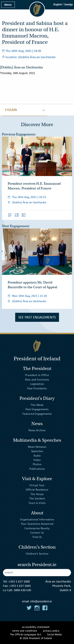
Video (37, 460)
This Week (37, 405)
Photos (37, 464)
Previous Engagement (19, 134)
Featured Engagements (37, 414)
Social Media (54, 634)
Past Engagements (37, 409)
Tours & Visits (37, 503)
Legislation (37, 384)
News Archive (37, 430)
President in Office (37, 375)
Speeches (37, 451)
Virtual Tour (37, 485)
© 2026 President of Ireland (36, 638)
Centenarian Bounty (37, 528)
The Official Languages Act (26, 634)
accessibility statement (36, 627)
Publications (37, 469)
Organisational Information (37, 519)
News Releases (37, 447)
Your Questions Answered (37, 524)
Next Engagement (16, 226)
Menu (8, 5)
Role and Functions (37, 380)
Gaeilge (69, 5)
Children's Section (37, 553)
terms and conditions (25, 631)
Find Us (37, 537)
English (58, 5)
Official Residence (37, 490)
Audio (37, 455)
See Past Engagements (37, 317)
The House (37, 494)
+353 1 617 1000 (19, 581)
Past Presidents (37, 388)
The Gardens (37, 498)
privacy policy (51, 631)
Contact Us (37, 533)
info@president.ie (41, 601)
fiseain (11, 110)
